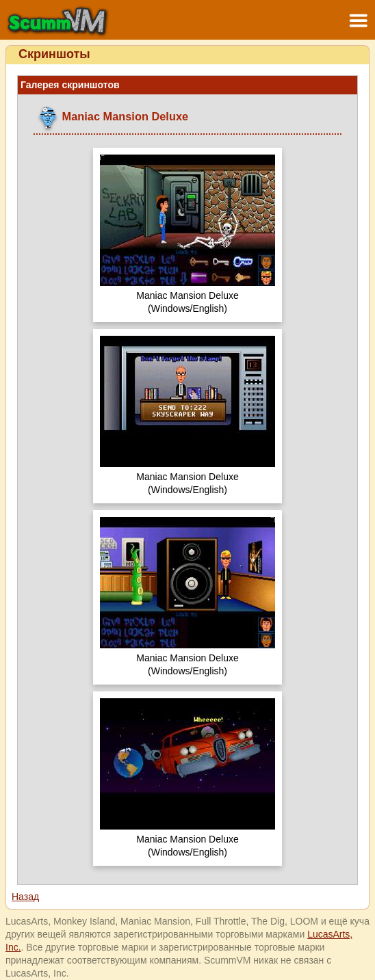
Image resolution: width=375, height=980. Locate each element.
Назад (25, 897)
